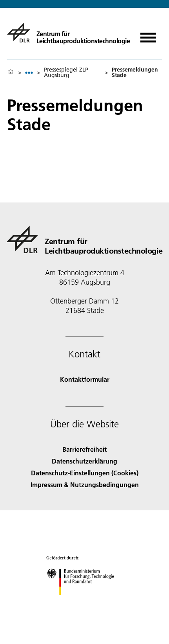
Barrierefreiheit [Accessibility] (84, 449)
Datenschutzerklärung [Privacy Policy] (84, 461)
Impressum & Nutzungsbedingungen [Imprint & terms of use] (85, 485)
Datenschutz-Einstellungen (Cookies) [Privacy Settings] (85, 473)
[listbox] (29, 73)
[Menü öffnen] (148, 35)
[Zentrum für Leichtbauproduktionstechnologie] (65, 33)
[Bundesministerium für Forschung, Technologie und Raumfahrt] (84, 602)
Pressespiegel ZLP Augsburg (66, 72)
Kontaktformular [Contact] (85, 379)
